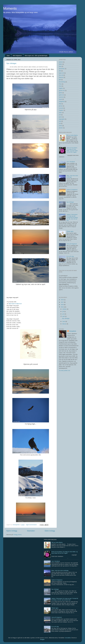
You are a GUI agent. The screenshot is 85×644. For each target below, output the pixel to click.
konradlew (68, 638)
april (64, 316)
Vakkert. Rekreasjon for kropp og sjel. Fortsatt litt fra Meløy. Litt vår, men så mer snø (72, 217)
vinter (61, 126)
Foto (60, 84)
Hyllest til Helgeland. (72, 190)
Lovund (61, 108)
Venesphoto (73, 331)
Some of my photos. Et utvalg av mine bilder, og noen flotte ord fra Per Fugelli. (72, 150)
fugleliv (61, 88)
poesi (60, 117)
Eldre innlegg (50, 531)
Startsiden (31, 531)
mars (64, 321)
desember (62, 69)
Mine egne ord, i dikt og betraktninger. (36, 56)
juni (64, 314)
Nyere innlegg (12, 531)
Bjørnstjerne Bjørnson (15, 304)
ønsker (61, 128)
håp (60, 104)
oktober (65, 309)
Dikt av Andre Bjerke (72, 135)
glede (61, 93)
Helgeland (62, 101)
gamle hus (62, 90)
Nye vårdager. (12, 63)
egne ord (61, 73)
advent (61, 62)
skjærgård (62, 119)
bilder (61, 64)
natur (60, 113)
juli (63, 311)
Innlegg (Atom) (18, 535)
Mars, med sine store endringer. (60, 570)
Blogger (42, 639)
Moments (10, 8)
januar (61, 106)
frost (60, 86)
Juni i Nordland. (71, 162)
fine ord (61, 75)
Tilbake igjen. (70, 231)
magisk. (61, 110)
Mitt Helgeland (17, 56)
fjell (60, 80)
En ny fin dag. (70, 256)
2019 (62, 300)
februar (65, 324)
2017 (62, 302)
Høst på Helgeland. (72, 244)
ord (60, 115)
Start (8, 56)
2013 (62, 307)
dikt (60, 71)
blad (60, 66)
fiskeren (61, 77)
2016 (62, 305)
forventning (62, 82)
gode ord (61, 95)
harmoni (61, 97)
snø (60, 121)
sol (60, 123)
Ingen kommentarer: (32, 525)
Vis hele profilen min (65, 371)
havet (61, 99)
